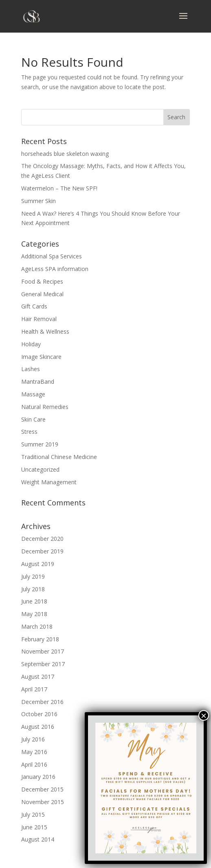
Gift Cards (34, 306)
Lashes (31, 369)
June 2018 (34, 601)
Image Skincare (41, 357)
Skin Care (33, 419)
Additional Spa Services (52, 256)
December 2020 (42, 539)
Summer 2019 (40, 444)
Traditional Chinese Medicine (59, 457)
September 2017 (43, 664)
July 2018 (33, 589)
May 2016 (34, 752)
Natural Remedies (45, 407)
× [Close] (204, 715)
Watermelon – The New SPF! (59, 188)
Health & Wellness (45, 331)
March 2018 (37, 626)
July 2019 (33, 576)
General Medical (42, 294)
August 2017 (38, 677)
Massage (33, 394)
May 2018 (34, 614)
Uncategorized (40, 469)
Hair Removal (39, 319)
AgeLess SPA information (55, 269)
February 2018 (40, 639)
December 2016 (42, 702)
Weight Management (49, 482)
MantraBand (38, 382)
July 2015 (33, 814)
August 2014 (38, 839)
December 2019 (42, 551)
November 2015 (43, 802)
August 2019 (38, 564)
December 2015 (42, 789)
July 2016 (33, 739)
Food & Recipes (42, 281)
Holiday (31, 344)
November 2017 (43, 651)
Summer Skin (38, 201)
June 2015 (34, 827)
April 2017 (34, 689)
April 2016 (34, 764)
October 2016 (39, 714)
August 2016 (38, 727)
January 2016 (38, 777)
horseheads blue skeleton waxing (65, 154)
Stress (29, 432)
